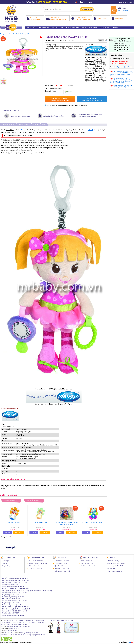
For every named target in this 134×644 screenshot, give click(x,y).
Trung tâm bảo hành (35, 568)
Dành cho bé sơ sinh (22, 34)
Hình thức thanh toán (62, 568)
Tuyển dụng (6, 566)
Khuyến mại (105, 27)
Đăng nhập (123, 2)
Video (44, 125)
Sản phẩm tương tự (11, 500)
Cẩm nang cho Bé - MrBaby (116, 566)
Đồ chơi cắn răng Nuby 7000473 (93, 522)
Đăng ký (131, 2)
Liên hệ (115, 27)
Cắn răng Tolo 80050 (40, 522)
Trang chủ (31, 27)
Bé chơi (11, 34)
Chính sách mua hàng (115, 571)
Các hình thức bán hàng (37, 561)
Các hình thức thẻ (87, 563)
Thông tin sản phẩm (8, 125)
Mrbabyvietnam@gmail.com (123, 67)
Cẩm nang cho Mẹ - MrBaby (116, 563)
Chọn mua (19, 532)
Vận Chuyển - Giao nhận (63, 571)
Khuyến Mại (111, 568)
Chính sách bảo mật (61, 563)
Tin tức (55, 27)
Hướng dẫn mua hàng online (38, 563)
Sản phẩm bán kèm (34, 500)
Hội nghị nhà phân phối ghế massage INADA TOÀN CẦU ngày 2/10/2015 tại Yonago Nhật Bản (121, 74)
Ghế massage (43, 27)
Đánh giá (36, 125)
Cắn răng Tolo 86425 (14, 522)
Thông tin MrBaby (113, 561)
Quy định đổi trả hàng (62, 566)
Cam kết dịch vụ (86, 561)
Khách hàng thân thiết (88, 566)
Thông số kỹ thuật (24, 125)
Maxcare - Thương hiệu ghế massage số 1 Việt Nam (123, 86)
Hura (131, 642)
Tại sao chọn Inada (90, 27)
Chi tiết (7, 532)
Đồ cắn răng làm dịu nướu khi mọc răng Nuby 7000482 (67, 523)
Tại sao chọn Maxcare (70, 27)
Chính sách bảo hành (62, 561)
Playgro (23, 130)
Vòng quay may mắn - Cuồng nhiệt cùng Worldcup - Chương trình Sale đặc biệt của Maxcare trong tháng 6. (121, 81)
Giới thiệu (6, 561)
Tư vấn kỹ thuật (34, 566)
